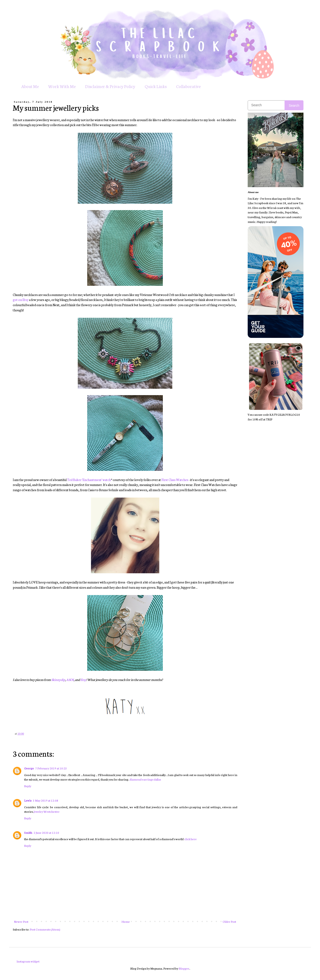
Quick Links (156, 86)
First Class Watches (175, 480)
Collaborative (188, 86)
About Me (30, 86)
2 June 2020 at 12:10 (46, 832)
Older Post (229, 921)
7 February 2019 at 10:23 (51, 768)
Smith (28, 832)
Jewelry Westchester (47, 811)
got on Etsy (21, 300)
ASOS (70, 680)
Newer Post (21, 921)
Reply (28, 786)
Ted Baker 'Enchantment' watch (89, 480)
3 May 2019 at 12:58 (45, 800)
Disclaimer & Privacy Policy (110, 86)
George (29, 768)
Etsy (83, 680)
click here (190, 839)
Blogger (184, 968)
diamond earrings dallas (145, 779)
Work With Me (62, 86)
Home (126, 921)
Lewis (28, 800)
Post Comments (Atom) (45, 929)
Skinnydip (58, 680)
